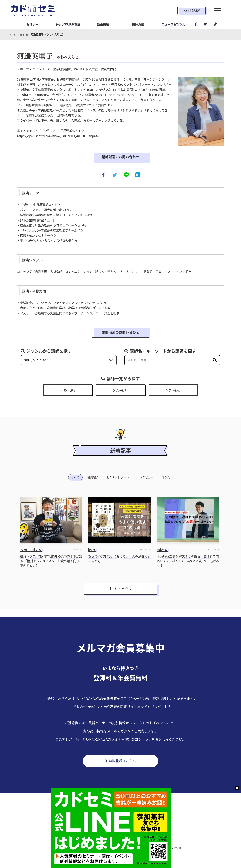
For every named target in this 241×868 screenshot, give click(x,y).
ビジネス (97, 839)
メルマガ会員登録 (182, 11)
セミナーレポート (118, 476)
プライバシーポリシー (111, 847)
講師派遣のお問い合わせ (120, 157)
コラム (166, 476)
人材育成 (56, 271)
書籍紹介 (93, 476)
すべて (75, 476)
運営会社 (137, 847)
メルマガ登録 (176, 847)
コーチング (24, 271)
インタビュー (145, 476)
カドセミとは (65, 847)
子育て (160, 271)
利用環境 (156, 847)
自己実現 (41, 271)
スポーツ (174, 271)
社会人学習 (143, 839)
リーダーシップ (130, 271)
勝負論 (148, 271)
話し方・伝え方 (106, 271)
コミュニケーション (79, 271)
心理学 (187, 271)
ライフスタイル (119, 839)
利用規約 (85, 847)
